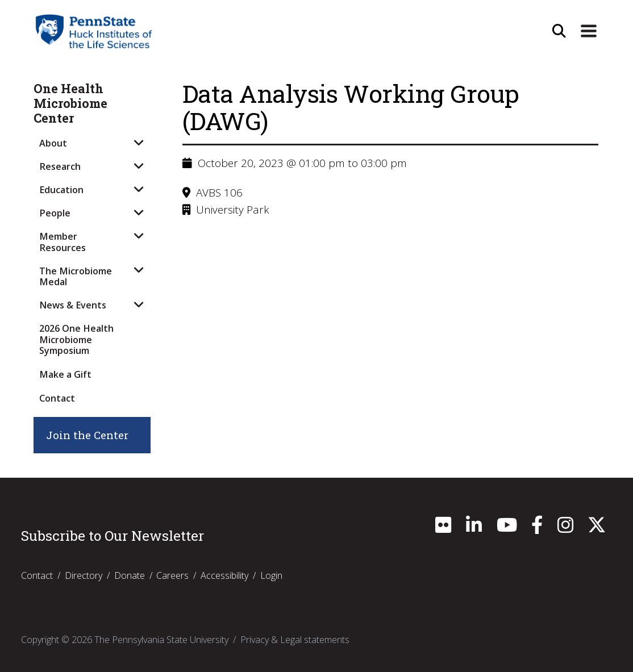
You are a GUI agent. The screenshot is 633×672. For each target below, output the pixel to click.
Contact (57, 398)
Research (60, 166)
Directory (84, 575)
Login (271, 575)
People (55, 213)
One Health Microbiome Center (70, 104)
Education (61, 190)
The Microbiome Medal (76, 276)
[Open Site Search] (559, 31)
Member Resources (63, 242)
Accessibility (224, 575)
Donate (130, 575)
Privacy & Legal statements (295, 640)
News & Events (73, 305)
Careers (172, 575)
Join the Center (87, 435)
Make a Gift (65, 374)
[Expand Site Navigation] (589, 31)
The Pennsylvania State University (161, 640)
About (53, 143)
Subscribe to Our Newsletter (113, 536)
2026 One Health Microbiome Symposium (76, 339)
